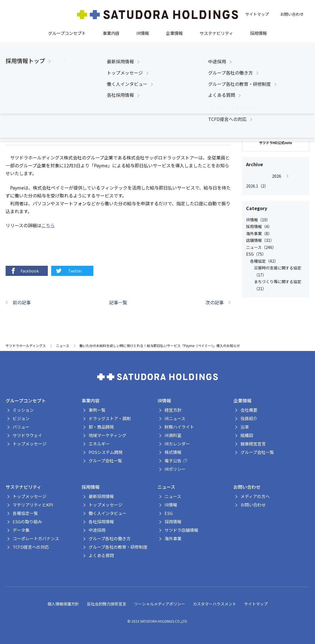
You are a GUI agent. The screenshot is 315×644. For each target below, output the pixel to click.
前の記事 (22, 302)
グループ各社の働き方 (110, 538)
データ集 (21, 530)
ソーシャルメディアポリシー (160, 604)
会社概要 (249, 410)
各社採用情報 (101, 522)
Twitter (69, 271)
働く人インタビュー (108, 513)
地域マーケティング (107, 435)
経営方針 (173, 410)
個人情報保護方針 (63, 604)
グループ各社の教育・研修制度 (118, 547)
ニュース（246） (261, 247)
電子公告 (176, 461)
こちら (48, 225)
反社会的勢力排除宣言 (107, 604)
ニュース (38, 110)
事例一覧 (97, 410)
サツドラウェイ (27, 435)
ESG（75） (256, 254)
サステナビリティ (216, 33)
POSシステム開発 (106, 452)
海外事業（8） (259, 233)
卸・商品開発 (101, 427)
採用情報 (258, 33)
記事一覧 (118, 302)
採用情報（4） (259, 226)
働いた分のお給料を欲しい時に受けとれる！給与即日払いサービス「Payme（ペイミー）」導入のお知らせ (160, 345)
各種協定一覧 (25, 513)
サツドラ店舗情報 (181, 530)
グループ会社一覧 (105, 461)
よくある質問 (101, 555)
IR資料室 (173, 435)
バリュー (21, 427)
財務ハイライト (179, 427)
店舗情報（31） (260, 240)
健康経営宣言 (253, 444)
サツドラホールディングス (26, 345)
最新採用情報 (101, 496)
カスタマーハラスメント (215, 604)
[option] (276, 181)
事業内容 (111, 33)
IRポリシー (175, 469)
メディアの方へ (255, 496)
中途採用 (97, 530)
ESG (169, 513)
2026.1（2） (257, 186)
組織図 (247, 435)
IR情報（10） (258, 220)
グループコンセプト (67, 33)
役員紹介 (249, 418)
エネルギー (99, 444)
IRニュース (175, 418)
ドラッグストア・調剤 (110, 418)
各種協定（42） (264, 261)
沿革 (245, 427)
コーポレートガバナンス (36, 538)
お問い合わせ (292, 14)
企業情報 (174, 33)
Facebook (24, 271)
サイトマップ (257, 14)
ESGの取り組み (27, 522)
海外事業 (173, 538)
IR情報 (143, 33)
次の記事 (215, 302)
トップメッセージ (30, 444)
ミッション (23, 410)
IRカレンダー (177, 444)
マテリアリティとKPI (33, 505)
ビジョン (21, 418)
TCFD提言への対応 (31, 547)
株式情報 (173, 452)
